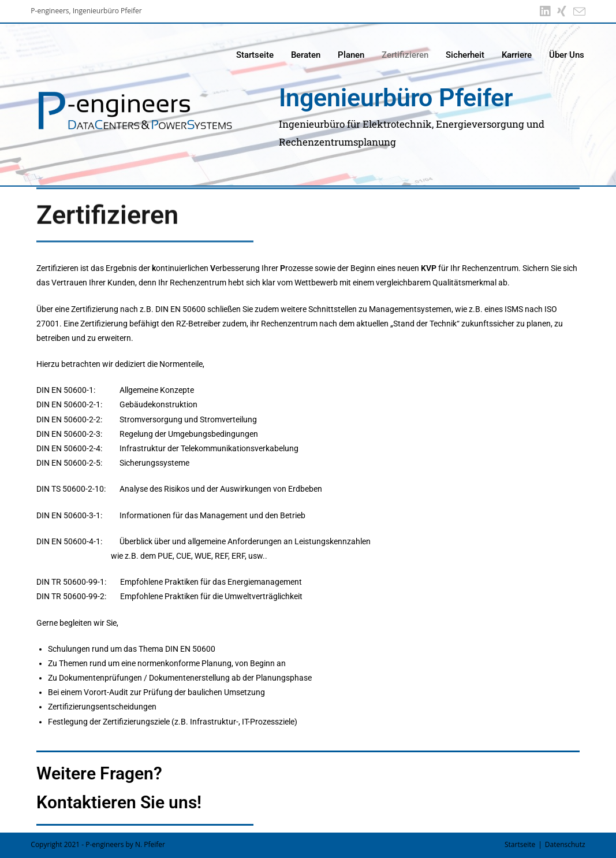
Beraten (306, 55)
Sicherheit (465, 55)
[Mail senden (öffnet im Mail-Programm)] (578, 12)
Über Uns (567, 55)
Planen (351, 55)
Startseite (255, 55)
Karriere (517, 55)
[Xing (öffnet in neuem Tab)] (562, 11)
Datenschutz (565, 844)
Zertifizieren (405, 55)
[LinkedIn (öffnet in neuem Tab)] (545, 11)
